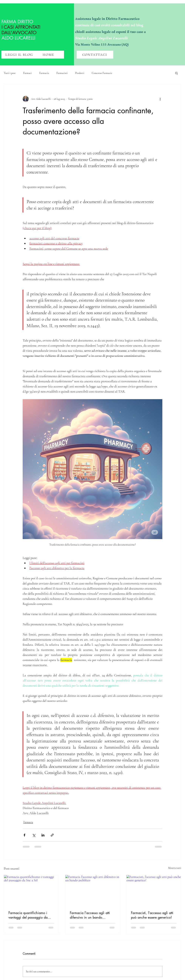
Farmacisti (62, 73)
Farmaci (27, 73)
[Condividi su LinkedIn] (43, 835)
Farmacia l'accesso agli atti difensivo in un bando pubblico (90, 915)
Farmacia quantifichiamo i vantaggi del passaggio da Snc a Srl (28, 915)
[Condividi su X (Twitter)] (34, 835)
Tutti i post (10, 73)
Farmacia (44, 73)
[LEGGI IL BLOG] (20, 55)
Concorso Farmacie (102, 73)
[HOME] (49, 55)
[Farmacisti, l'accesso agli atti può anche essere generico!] (154, 890)
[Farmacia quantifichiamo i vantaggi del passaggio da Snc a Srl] (31, 890)
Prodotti (80, 73)
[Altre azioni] (160, 99)
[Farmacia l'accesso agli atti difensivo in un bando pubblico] (93, 890)
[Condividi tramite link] (52, 835)
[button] (176, 73)
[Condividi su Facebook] (24, 835)
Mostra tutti (175, 868)
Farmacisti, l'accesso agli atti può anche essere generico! (152, 915)
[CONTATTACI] (95, 55)
